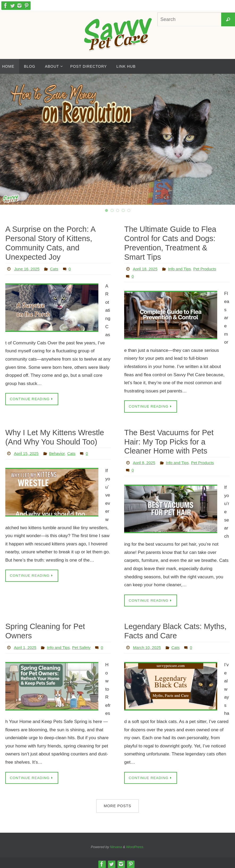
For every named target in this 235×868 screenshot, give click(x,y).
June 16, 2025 (28, 268)
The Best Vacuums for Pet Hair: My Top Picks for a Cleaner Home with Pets (176, 440)
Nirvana (116, 845)
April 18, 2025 (146, 268)
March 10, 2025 (148, 645)
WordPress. (135, 845)
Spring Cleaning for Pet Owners (58, 624)
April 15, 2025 (27, 452)
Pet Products (209, 268)
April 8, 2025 (145, 461)
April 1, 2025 (26, 636)
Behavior (59, 452)
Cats (56, 268)
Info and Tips (182, 268)
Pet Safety (85, 636)
